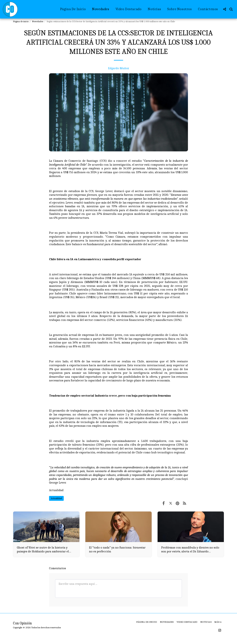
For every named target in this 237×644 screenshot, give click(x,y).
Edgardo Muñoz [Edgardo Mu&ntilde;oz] (119, 68)
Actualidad (56, 490)
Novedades (38, 21)
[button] (225, 9)
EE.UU (86, 346)
